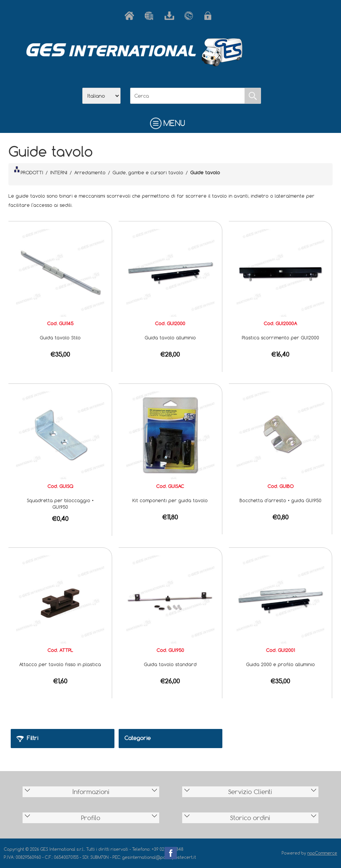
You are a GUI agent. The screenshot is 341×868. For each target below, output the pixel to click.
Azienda (151, 16)
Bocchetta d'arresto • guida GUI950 (281, 500)
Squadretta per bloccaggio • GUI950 (60, 504)
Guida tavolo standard (170, 664)
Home (131, 16)
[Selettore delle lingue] (101, 96)
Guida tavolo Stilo (60, 337)
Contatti (191, 16)
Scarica (171, 16)
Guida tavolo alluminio (170, 337)
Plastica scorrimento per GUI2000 (281, 337)
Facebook (171, 853)
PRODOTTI (29, 171)
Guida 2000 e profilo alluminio (281, 664)
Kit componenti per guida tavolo (170, 500)
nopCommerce (322, 853)
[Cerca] (188, 96)
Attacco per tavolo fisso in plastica (60, 664)
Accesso (210, 16)
